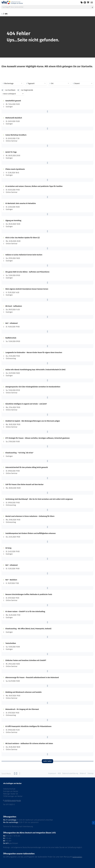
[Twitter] (17, 774)
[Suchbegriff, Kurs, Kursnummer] (47, 7)
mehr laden (47, 761)
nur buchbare (10, 90)
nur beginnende (27, 90)
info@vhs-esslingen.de (13, 800)
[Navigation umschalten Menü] (92, 2)
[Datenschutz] (93, 823)
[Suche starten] (92, 7)
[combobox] (12, 84)
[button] (47, 111)
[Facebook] (15, 774)
